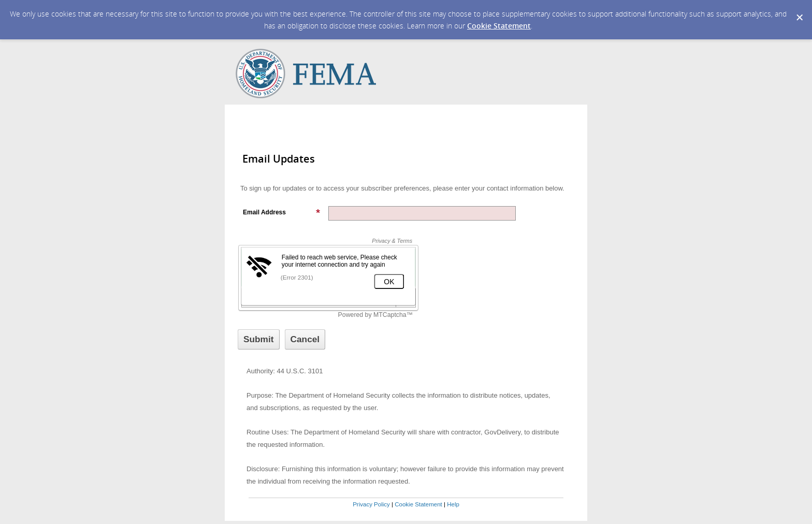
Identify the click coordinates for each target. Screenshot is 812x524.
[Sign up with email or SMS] (259, 339)
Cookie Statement (499, 26)
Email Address (282, 212)
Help (453, 504)
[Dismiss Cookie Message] (799, 10)
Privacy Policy (371, 504)
